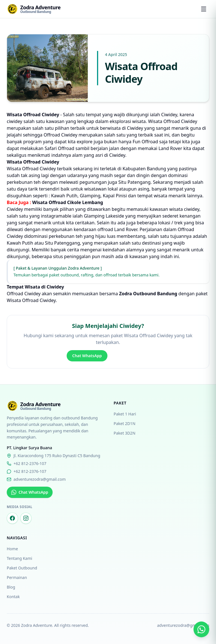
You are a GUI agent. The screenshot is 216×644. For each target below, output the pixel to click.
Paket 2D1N (124, 423)
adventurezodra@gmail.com (36, 479)
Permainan (17, 577)
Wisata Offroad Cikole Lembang (67, 202)
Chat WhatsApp (87, 356)
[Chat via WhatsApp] (201, 629)
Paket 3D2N (124, 433)
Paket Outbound (22, 568)
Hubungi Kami (130, 356)
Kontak (13, 597)
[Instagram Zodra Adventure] (26, 518)
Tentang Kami (19, 558)
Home (12, 549)
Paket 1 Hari (125, 414)
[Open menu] (204, 9)
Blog (11, 587)
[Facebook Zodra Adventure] (12, 518)
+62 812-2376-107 (27, 463)
